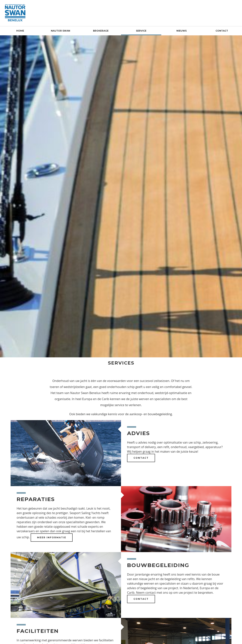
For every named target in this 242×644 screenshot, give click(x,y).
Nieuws (181, 31)
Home (20, 31)
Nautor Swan (60, 31)
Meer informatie (52, 537)
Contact (222, 31)
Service (141, 31)
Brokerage (101, 31)
